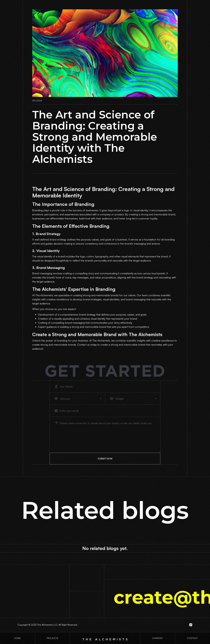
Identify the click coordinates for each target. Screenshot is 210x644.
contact (192, 638)
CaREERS (157, 638)
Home (18, 638)
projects (52, 638)
